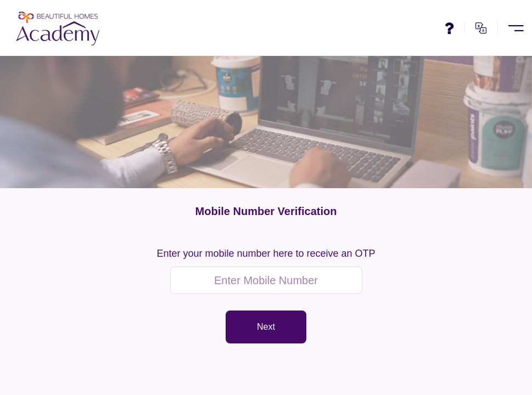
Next (266, 327)
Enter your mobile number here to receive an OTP (266, 254)
